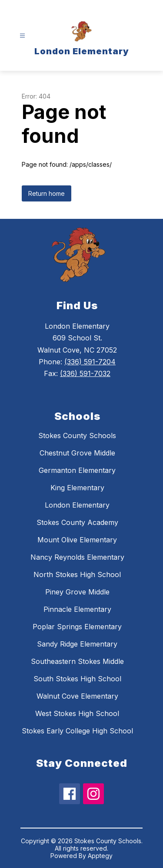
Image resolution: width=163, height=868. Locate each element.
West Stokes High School (77, 713)
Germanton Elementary (77, 470)
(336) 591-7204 (90, 362)
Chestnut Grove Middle (77, 453)
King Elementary (77, 488)
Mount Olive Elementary (77, 540)
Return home (47, 193)
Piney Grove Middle (77, 592)
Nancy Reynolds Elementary (77, 557)
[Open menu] (22, 36)
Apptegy (100, 856)
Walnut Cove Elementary (77, 696)
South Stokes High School (77, 679)
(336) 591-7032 (85, 373)
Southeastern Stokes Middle (77, 661)
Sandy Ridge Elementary (77, 644)
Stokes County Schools (77, 436)
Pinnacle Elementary (77, 609)
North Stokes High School (77, 574)
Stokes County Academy (77, 522)
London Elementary (77, 505)
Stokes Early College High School (77, 731)
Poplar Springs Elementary (77, 627)
